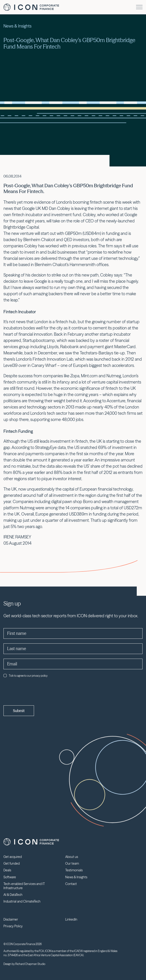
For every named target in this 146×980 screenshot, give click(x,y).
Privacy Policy (13, 926)
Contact (71, 884)
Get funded (12, 863)
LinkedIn (71, 919)
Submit (19, 711)
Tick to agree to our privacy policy (26, 676)
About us (72, 857)
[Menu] (139, 7)
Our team (72, 863)
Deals (7, 870)
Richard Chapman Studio (30, 964)
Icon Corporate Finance (31, 7)
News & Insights (76, 877)
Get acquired (13, 857)
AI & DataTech (13, 895)
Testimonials (74, 870)
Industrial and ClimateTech (22, 901)
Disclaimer (11, 919)
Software (10, 877)
